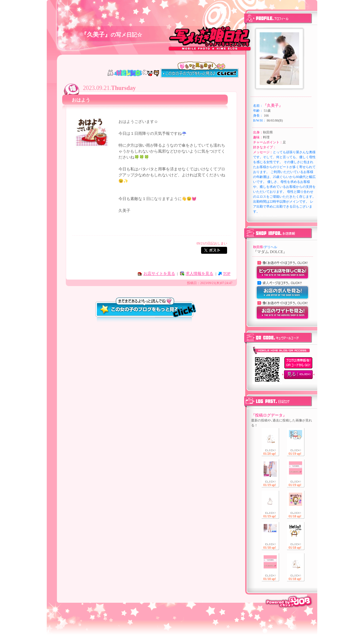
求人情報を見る (199, 274)
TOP (227, 274)
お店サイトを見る (159, 274)
